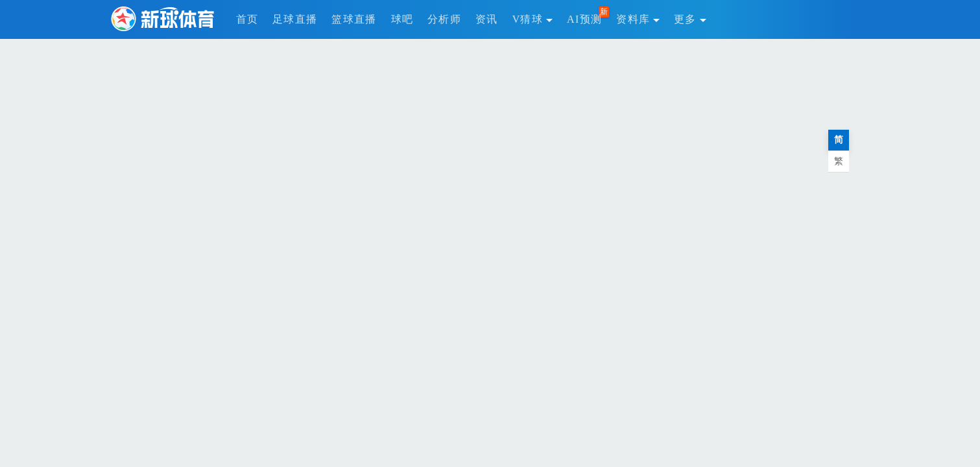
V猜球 (532, 19)
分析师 (444, 19)
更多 (690, 19)
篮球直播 (354, 19)
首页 (247, 19)
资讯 (487, 19)
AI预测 (584, 19)
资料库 (638, 19)
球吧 (402, 19)
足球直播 (295, 19)
